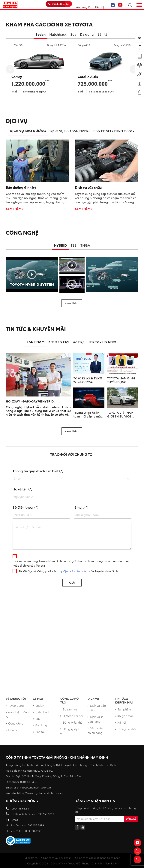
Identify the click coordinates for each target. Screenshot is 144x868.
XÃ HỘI (79, 342)
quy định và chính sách (73, 571)
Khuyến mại (124, 716)
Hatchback (58, 34)
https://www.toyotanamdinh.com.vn (40, 793)
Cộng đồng (15, 723)
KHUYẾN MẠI (59, 342)
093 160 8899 (33, 831)
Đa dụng (87, 34)
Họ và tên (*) (22, 489)
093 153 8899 (36, 825)
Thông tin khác (126, 729)
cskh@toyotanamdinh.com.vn (32, 787)
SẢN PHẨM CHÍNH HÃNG (114, 131)
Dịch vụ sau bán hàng (96, 719)
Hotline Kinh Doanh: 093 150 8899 (33, 814)
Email (15, 820)
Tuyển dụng (15, 705)
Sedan (40, 34)
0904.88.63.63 (59, 4)
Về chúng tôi (84, 7)
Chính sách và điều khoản (56, 858)
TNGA (85, 245)
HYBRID (60, 245)
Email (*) (81, 507)
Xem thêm (15, 209)
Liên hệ (100, 7)
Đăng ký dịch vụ (70, 731)
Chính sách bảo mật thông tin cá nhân (98, 858)
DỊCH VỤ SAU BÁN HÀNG (70, 131)
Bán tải (103, 34)
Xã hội (120, 722)
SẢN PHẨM (36, 342)
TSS (74, 245)
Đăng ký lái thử (71, 722)
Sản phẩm (123, 709)
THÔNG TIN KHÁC (103, 342)
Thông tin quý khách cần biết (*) (38, 471)
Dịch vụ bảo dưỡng (97, 708)
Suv (73, 34)
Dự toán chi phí (72, 716)
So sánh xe (69, 709)
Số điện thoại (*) (25, 507)
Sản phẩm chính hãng (96, 730)
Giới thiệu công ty (17, 714)
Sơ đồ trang (31, 858)
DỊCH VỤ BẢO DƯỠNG (28, 131)
